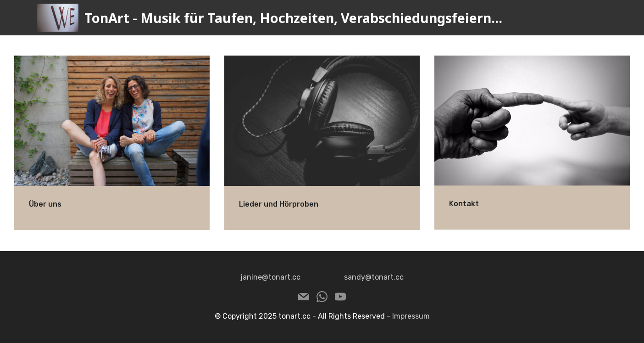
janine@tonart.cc (270, 277)
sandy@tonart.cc (374, 277)
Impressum (411, 316)
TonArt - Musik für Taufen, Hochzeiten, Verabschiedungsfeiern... (293, 18)
